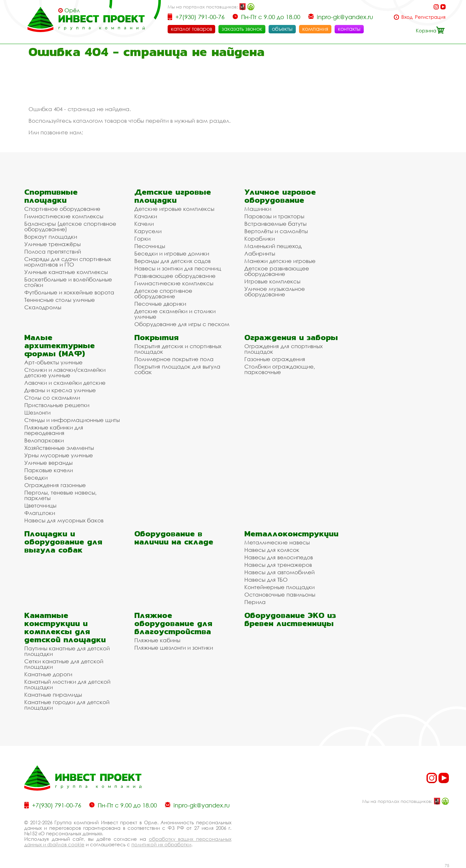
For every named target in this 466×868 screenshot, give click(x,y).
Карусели (148, 231)
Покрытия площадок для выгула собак (177, 369)
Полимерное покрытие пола (174, 359)
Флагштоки (40, 513)
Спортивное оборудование (62, 209)
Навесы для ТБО (266, 580)
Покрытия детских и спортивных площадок (178, 349)
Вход (407, 17)
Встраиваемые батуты (275, 224)
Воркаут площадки (51, 237)
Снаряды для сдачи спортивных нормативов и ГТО (68, 262)
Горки (142, 239)
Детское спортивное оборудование (163, 293)
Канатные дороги (48, 674)
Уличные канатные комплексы (66, 272)
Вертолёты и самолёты (276, 231)
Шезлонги (37, 412)
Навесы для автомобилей (279, 572)
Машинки (258, 209)
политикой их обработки (161, 844)
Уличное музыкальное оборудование (275, 291)
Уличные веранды (48, 463)
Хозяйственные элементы (59, 448)
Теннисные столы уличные (60, 300)
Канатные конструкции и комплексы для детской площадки (65, 627)
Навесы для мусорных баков (64, 520)
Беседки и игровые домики (172, 253)
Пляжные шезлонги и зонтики (174, 648)
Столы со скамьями (52, 398)
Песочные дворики (160, 304)
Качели (144, 224)
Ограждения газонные (55, 485)
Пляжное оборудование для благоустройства (173, 623)
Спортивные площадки (51, 196)
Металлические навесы (277, 542)
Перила (255, 602)
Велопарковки (44, 440)
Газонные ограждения (275, 359)
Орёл (72, 10)
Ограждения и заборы (291, 337)
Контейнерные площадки (279, 587)
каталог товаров (191, 29)
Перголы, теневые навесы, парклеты (61, 495)
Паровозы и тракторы (274, 216)
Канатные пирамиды (53, 695)
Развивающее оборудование (175, 276)
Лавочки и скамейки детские (65, 383)
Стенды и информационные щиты (72, 420)
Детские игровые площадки (173, 196)
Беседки (36, 478)
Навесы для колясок (272, 550)
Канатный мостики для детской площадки (67, 684)
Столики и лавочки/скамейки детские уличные (65, 372)
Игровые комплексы (272, 281)
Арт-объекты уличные (53, 362)
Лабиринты (260, 253)
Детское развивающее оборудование (277, 271)
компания (315, 29)
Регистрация (430, 17)
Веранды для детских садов (172, 261)
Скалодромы (43, 307)
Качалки (146, 216)
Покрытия (156, 337)
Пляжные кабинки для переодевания (54, 430)
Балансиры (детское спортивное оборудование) (70, 226)
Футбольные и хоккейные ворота (69, 292)
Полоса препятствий (53, 251)
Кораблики (260, 239)
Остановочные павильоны (280, 594)
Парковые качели (49, 470)
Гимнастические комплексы (64, 216)
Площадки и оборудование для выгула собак (63, 542)
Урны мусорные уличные (59, 455)
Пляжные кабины (157, 640)
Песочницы (150, 246)
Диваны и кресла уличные (60, 390)
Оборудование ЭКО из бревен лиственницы (290, 619)
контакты (349, 29)
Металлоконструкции (291, 534)
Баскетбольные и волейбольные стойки (68, 282)
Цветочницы (40, 505)
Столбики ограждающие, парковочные (280, 369)
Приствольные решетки (57, 405)
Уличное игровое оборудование (280, 196)
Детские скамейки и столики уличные (175, 314)
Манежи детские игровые (280, 261)
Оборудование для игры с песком (182, 324)
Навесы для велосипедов (279, 557)
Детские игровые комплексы (174, 209)
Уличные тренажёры (52, 244)
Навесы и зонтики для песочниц (178, 268)
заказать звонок (242, 29)
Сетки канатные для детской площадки (64, 664)
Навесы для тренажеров (278, 565)
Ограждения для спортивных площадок (283, 349)
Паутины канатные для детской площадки (67, 651)
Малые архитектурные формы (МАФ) (60, 345)
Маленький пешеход (273, 246)
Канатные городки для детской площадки (67, 705)
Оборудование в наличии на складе (174, 538)
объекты (282, 29)
